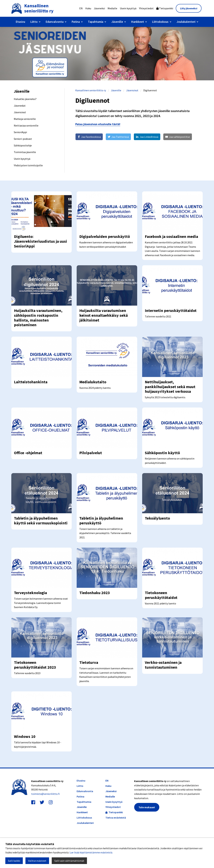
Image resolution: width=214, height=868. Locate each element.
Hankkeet (138, 22)
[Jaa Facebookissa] (89, 137)
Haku (88, 8)
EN (81, 8)
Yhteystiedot (146, 8)
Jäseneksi (99, 8)
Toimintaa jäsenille (25, 152)
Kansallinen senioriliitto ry (91, 90)
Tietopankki (165, 8)
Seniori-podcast (23, 139)
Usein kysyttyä (128, 8)
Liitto (34, 22)
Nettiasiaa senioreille (26, 125)
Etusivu (20, 22)
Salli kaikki (14, 861)
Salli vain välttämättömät (69, 861)
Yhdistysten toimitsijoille (28, 165)
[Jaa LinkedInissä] (147, 137)
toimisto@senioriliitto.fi (45, 825)
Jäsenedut (20, 106)
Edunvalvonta (55, 22)
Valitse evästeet (37, 861)
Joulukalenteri (186, 22)
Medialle (112, 8)
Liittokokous (160, 22)
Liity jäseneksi (189, 8)
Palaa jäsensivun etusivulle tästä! (98, 124)
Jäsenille (117, 22)
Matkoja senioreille (25, 119)
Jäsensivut (132, 90)
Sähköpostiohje (23, 145)
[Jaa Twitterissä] (118, 137)
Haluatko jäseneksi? (25, 99)
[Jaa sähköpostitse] (178, 137)
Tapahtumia (96, 22)
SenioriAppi (20, 132)
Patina (76, 22)
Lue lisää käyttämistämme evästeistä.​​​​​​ (91, 852)
